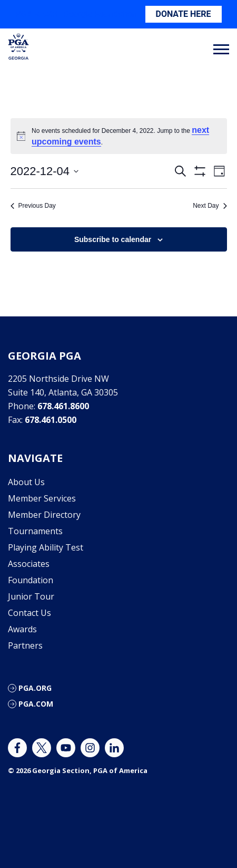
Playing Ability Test (46, 547)
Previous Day (33, 206)
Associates (29, 564)
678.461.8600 (63, 406)
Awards (22, 629)
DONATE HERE (184, 14)
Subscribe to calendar (113, 239)
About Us (26, 482)
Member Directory (44, 515)
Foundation (31, 580)
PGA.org (35, 688)
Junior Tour (31, 596)
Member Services (42, 498)
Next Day (210, 206)
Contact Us (29, 613)
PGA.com (36, 704)
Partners (25, 645)
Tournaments (35, 531)
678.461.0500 (51, 420)
